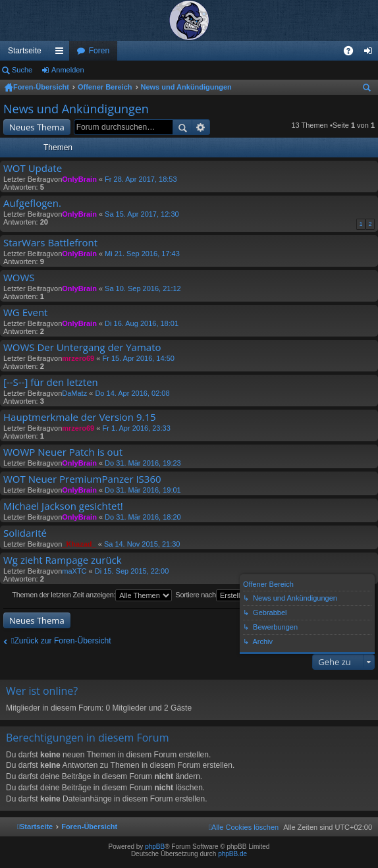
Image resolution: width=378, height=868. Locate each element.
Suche (22, 70)
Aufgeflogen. (32, 203)
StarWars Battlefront (50, 243)
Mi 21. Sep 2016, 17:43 (142, 254)
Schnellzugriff (62, 53)
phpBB (155, 847)
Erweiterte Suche (201, 127)
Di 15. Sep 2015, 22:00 (132, 571)
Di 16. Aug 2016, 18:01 (142, 323)
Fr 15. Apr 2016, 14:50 (138, 358)
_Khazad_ (79, 544)
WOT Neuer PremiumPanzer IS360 (82, 479)
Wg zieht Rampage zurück (63, 560)
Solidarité (25, 533)
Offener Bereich (105, 87)
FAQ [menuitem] (353, 53)
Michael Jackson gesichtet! (63, 506)
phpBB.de (232, 854)
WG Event (25, 312)
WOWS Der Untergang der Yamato (82, 347)
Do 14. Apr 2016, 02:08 (132, 393)
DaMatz (74, 393)
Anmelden (68, 70)
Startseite (25, 51)
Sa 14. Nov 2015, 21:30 (142, 544)
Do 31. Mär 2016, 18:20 (143, 517)
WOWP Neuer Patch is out (63, 452)
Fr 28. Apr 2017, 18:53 (141, 179)
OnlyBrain (79, 179)
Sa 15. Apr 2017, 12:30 (142, 214)
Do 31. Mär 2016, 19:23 (143, 463)
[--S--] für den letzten (51, 382)
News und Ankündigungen (186, 87)
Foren (99, 51)
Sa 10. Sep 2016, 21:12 (143, 288)
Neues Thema (37, 127)
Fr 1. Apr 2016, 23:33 (136, 428)
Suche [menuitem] (369, 90)
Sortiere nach (231, 595)
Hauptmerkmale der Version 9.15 (80, 417)
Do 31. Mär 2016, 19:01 (143, 490)
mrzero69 (78, 358)
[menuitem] (244, 827)
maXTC (74, 571)
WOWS (19, 278)
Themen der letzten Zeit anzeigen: (92, 595)
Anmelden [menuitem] (371, 53)
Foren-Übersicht (41, 87)
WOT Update (33, 168)
